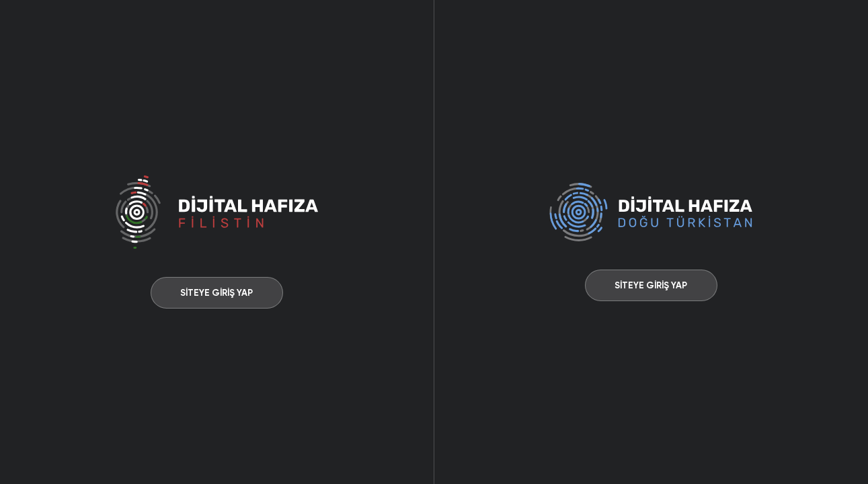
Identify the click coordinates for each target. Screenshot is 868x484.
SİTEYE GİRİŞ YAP (216, 292)
